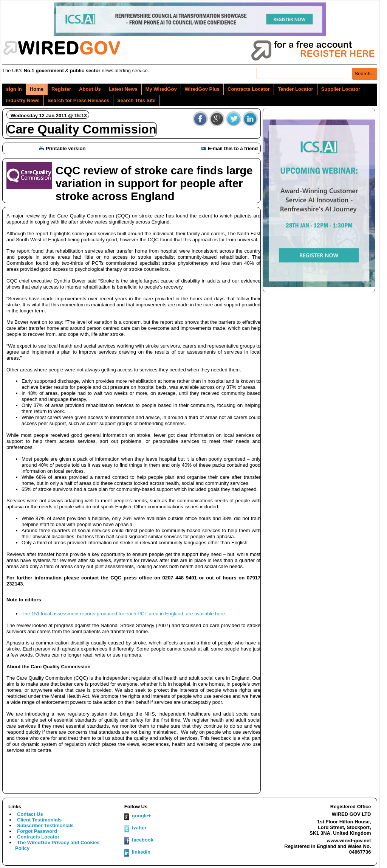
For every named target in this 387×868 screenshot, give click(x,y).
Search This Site (136, 100)
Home (37, 89)
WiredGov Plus (202, 89)
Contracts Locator (249, 89)
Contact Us (30, 814)
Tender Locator (296, 89)
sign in (14, 89)
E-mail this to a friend (230, 148)
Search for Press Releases (78, 100)
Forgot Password (37, 831)
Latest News (123, 89)
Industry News (23, 100)
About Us (90, 89)
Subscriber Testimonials (45, 825)
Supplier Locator (341, 89)
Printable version (62, 148)
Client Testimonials (39, 820)
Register (61, 89)
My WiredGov (161, 89)
